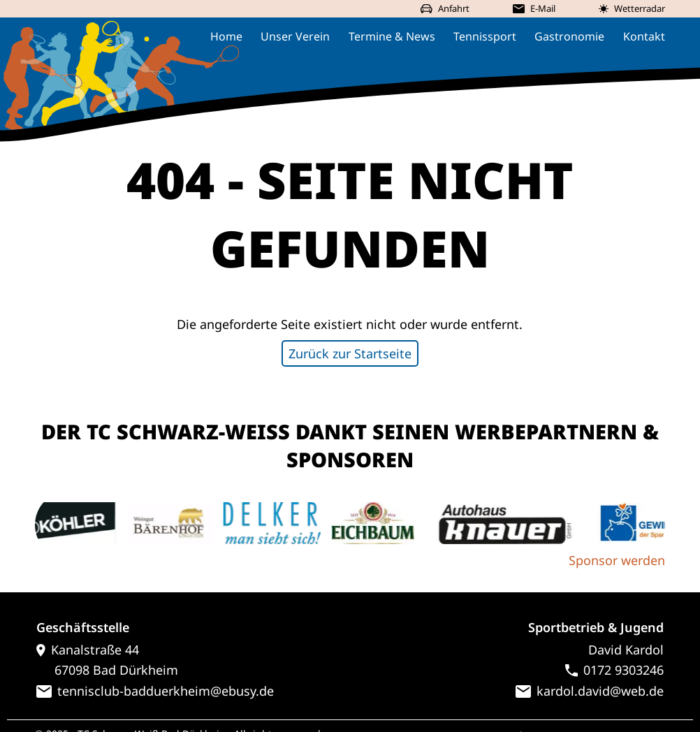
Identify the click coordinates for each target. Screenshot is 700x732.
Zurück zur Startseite (350, 353)
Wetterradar (632, 8)
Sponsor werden (617, 560)
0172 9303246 (614, 670)
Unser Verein (295, 36)
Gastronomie (569, 36)
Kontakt (644, 36)
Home (226, 36)
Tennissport (485, 36)
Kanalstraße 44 (88, 650)
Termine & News (392, 36)
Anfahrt (445, 8)
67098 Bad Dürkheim (107, 670)
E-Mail (534, 8)
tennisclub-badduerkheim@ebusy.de (155, 691)
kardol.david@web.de (590, 691)
